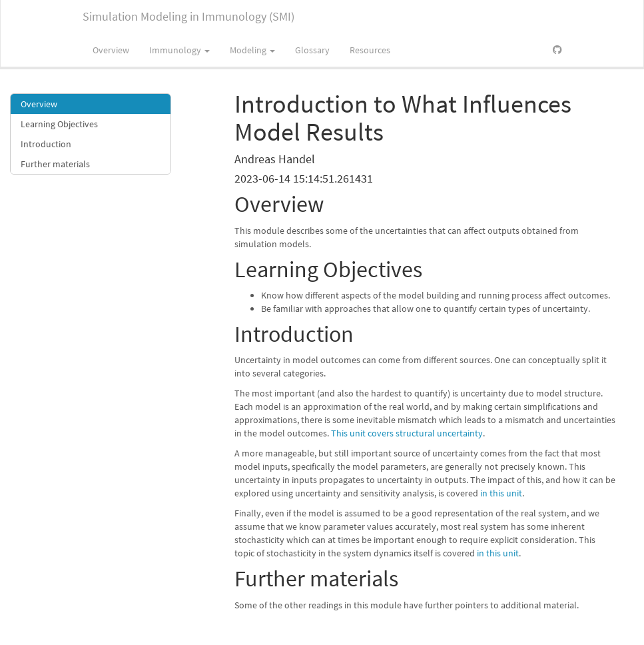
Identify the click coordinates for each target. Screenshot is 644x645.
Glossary (312, 50)
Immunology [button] (179, 50)
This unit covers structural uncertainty (407, 433)
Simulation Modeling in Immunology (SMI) (188, 16)
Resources (370, 50)
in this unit (501, 493)
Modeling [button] (252, 50)
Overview (111, 50)
